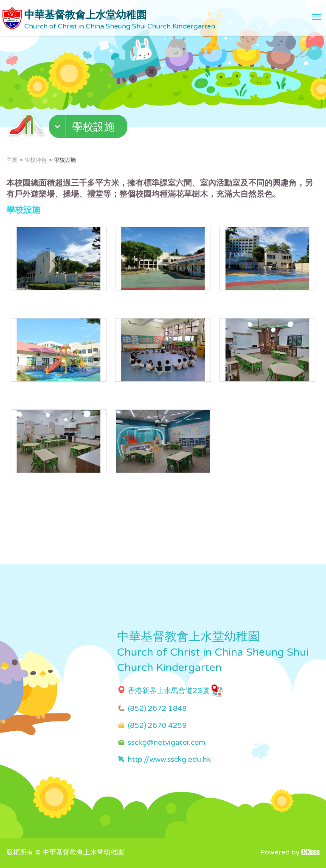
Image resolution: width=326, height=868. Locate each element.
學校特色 (36, 160)
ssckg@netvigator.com (167, 743)
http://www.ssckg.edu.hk (169, 759)
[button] (89, 128)
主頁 (12, 160)
